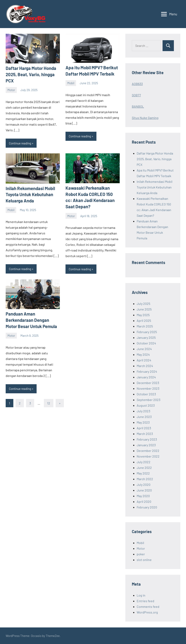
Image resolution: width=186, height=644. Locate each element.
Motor (11, 90)
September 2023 (148, 400)
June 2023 (144, 417)
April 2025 (144, 320)
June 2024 (144, 349)
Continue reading (20, 143)
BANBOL (138, 106)
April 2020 (144, 501)
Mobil (71, 83)
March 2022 (145, 479)
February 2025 (147, 332)
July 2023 (143, 411)
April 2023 (144, 428)
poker (141, 554)
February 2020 (147, 507)
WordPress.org (147, 612)
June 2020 (144, 490)
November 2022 (148, 456)
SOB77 (136, 95)
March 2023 (145, 434)
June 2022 (144, 468)
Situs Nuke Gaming (145, 118)
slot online (144, 560)
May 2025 (143, 315)
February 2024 (147, 371)
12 (49, 403)
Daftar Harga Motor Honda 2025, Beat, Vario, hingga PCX (31, 74)
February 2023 (147, 439)
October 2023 (146, 394)
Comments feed (148, 607)
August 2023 (146, 405)
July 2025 (143, 304)
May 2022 (143, 473)
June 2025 (144, 309)
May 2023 (143, 422)
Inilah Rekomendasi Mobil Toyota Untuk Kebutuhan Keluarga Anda (30, 195)
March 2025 (145, 326)
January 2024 (146, 377)
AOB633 (137, 84)
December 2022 (148, 451)
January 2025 (146, 337)
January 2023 (146, 445)
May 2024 (143, 354)
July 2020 (144, 485)
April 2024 (144, 360)
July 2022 (144, 462)
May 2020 (143, 496)
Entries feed (145, 601)
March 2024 (145, 366)
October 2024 (146, 343)
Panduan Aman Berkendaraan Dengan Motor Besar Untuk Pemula (31, 320)
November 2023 (148, 388)
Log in (141, 595)
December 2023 (148, 383)
